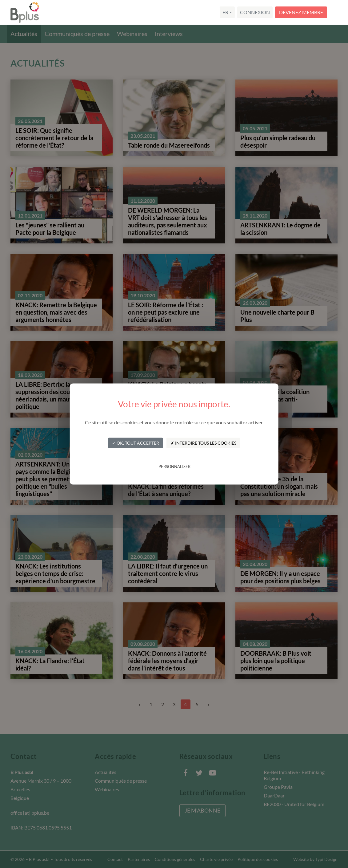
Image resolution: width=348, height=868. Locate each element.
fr (225, 12)
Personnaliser (174, 466)
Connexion (255, 12)
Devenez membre (301, 12)
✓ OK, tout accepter (136, 443)
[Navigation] (337, 12)
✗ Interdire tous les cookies (203, 443)
